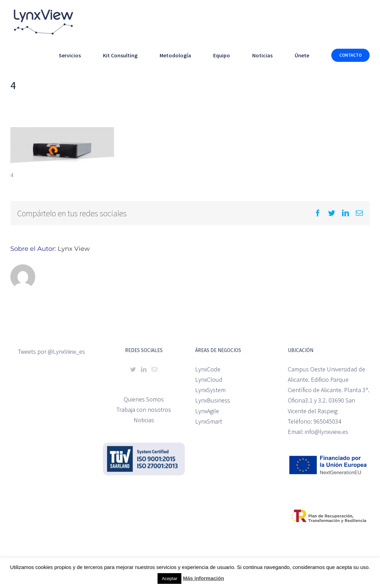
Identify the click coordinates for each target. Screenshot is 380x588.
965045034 (327, 421)
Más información (203, 578)
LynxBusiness (213, 400)
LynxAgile (207, 411)
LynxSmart (209, 421)
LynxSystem (210, 390)
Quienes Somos (144, 399)
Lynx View (74, 249)
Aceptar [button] (169, 578)
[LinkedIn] (144, 369)
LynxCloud (209, 380)
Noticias (144, 420)
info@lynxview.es (326, 432)
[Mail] (154, 369)
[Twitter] (133, 369)
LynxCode (208, 369)
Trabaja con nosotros (144, 410)
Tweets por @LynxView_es (51, 352)
